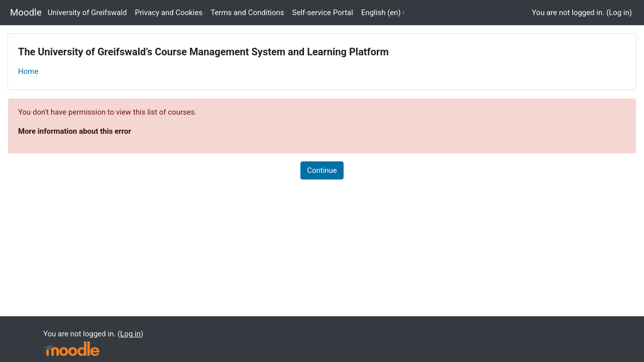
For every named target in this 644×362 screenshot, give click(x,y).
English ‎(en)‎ (381, 13)
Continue (322, 170)
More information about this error (75, 131)
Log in (619, 13)
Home (28, 71)
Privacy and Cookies (169, 13)
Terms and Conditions (247, 13)
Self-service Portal (323, 13)
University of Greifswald (87, 13)
